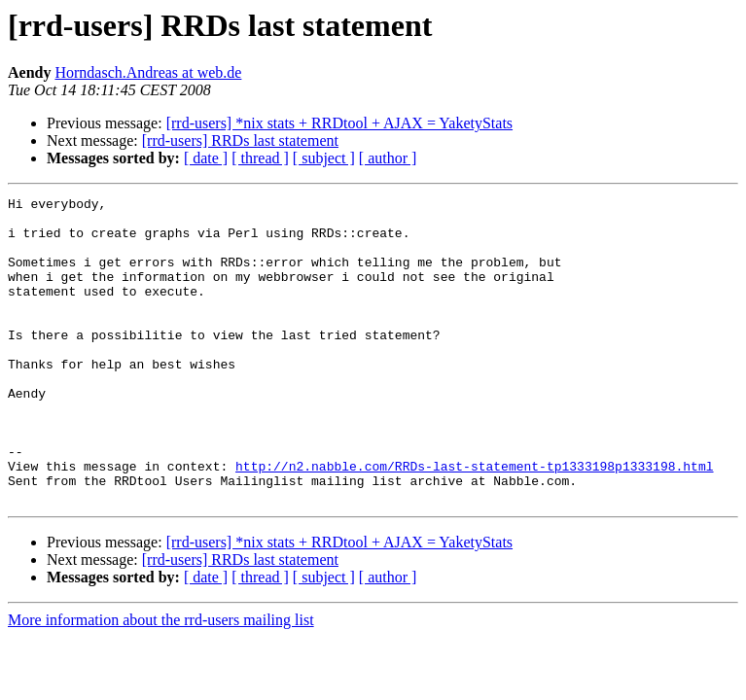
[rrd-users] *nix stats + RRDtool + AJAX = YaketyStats (339, 123)
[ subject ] (324, 158)
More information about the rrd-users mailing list (161, 681)
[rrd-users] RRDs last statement (240, 140)
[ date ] (206, 158)
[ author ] (388, 158)
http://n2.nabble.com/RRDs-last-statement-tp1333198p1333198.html (474, 521)
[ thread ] (260, 158)
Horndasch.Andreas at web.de (148, 72)
